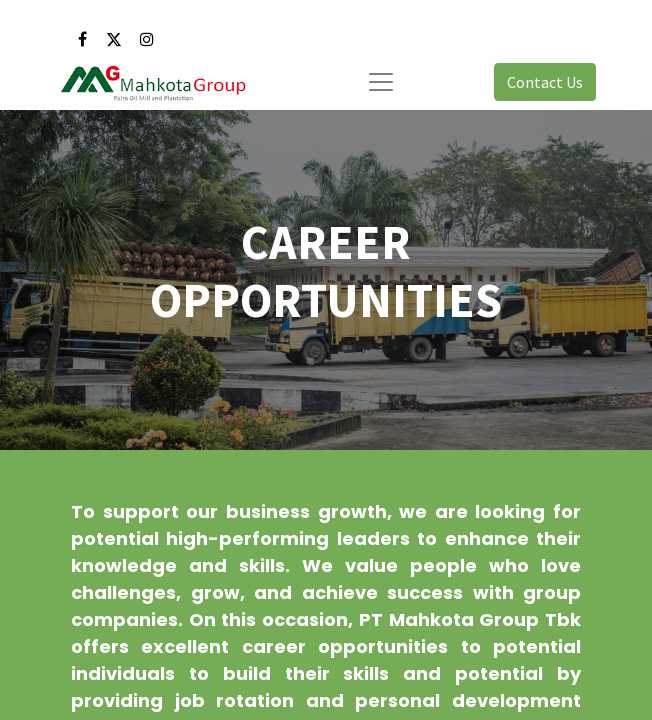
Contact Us (545, 82)
